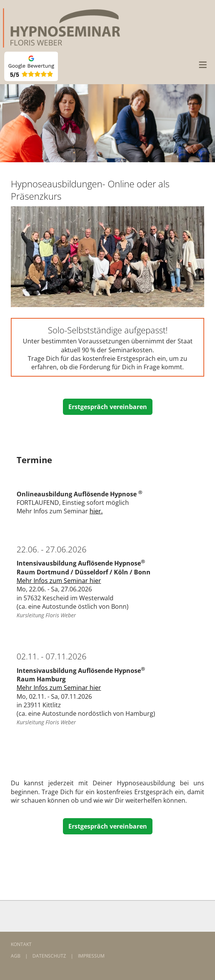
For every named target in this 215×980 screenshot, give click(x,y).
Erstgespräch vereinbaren (108, 407)
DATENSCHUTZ (49, 956)
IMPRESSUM (91, 956)
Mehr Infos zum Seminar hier (59, 581)
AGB (16, 956)
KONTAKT (21, 944)
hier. (96, 511)
